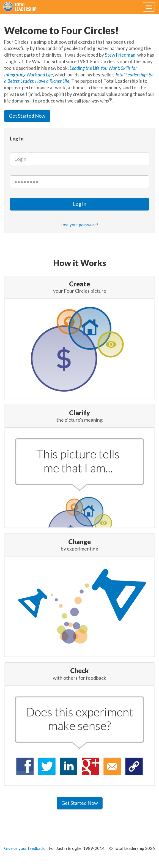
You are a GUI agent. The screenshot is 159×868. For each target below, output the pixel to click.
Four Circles (21, 7)
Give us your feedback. (25, 848)
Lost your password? (79, 225)
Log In (80, 204)
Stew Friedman (120, 55)
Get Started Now (27, 116)
